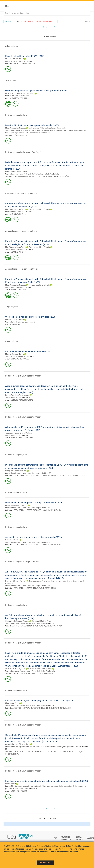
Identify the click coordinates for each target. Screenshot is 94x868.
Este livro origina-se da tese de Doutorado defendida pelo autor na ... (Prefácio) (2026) (47, 781)
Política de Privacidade (66, 838)
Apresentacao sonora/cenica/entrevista (22, 193)
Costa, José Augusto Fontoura (16, 505)
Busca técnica (80, 838)
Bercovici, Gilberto (12, 540)
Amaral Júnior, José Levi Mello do (18, 744)
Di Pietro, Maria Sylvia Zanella (16, 171)
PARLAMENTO (68, 752)
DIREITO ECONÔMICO (63, 176)
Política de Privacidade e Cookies (64, 852)
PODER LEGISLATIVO (39, 752)
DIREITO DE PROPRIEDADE (22, 476)
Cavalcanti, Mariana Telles (41, 621)
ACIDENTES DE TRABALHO (22, 708)
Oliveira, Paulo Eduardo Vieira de (17, 621)
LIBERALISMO (49, 476)
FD (34, 61)
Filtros (8, 22)
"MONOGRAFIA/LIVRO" (46, 22)
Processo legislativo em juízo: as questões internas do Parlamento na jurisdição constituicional (46, 747)
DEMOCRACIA (17, 324)
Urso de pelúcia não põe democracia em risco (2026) (31, 317)
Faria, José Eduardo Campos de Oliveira (20, 93)
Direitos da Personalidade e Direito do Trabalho (28, 623)
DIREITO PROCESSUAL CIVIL (23, 400)
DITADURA (31, 64)
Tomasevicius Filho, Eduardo (39, 209)
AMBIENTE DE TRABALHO (36, 626)
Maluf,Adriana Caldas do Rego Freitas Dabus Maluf (47, 128)
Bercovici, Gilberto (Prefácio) (16, 581)
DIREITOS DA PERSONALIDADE (24, 673)
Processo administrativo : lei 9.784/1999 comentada (30, 174)
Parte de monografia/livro (16, 115)
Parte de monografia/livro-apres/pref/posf (23, 152)
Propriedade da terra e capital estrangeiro (26, 473)
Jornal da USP (16, 96)
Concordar (45, 863)
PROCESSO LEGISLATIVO (22, 752)
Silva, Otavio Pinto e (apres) (15, 669)
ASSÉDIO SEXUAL (19, 626)
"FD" (20, 22)
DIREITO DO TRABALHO (45, 673)
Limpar (88, 21)
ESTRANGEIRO (38, 476)
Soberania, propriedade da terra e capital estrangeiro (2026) (34, 537)
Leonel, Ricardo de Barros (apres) (17, 395)
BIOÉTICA (16, 135)
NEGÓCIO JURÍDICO (19, 791)
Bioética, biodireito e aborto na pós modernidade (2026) (32, 125)
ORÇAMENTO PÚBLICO (21, 359)
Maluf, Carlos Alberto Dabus (16, 128)
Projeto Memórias (18, 212)
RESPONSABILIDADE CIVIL (43, 708)
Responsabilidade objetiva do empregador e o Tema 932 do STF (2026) (39, 700)
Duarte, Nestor (11, 784)
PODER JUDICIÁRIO (20, 64)
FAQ (56, 838)
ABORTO (23, 135)
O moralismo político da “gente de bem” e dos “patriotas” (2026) (36, 91)
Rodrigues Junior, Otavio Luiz (16, 471)
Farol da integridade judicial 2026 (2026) (25, 56)
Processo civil (16, 398)
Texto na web (11, 81)
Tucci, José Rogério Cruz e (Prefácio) (19, 433)
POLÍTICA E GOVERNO (20, 98)
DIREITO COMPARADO (54, 626)
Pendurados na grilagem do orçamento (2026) (27, 351)
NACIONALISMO (61, 476)
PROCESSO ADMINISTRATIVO (23, 176)
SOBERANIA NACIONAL (77, 476)
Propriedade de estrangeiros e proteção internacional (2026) (34, 503)
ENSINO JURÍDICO (19, 214)
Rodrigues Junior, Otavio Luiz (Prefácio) (44, 581)
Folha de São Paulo (18, 61)
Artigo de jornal (12, 46)
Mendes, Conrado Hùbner (15, 59)
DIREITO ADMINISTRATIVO (45, 176)
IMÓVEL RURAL (39, 588)
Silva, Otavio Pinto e (12, 703)
